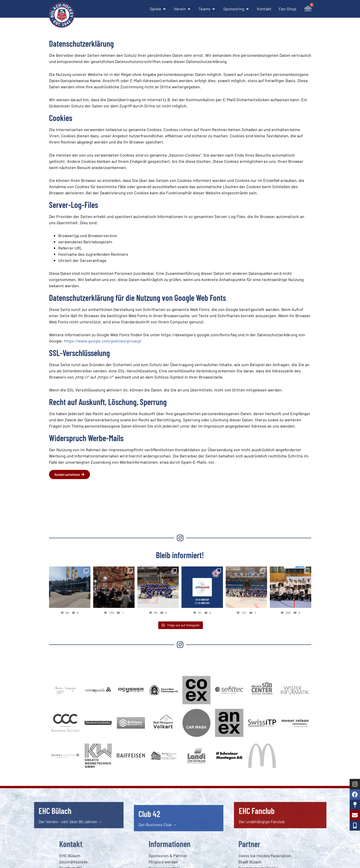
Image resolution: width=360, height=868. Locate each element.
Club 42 (149, 835)
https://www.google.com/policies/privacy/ (103, 341)
